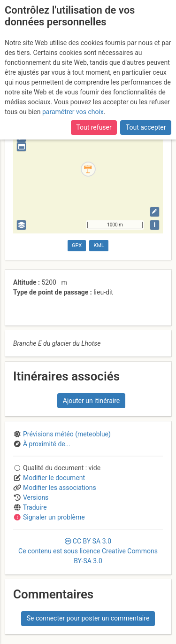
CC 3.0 (88, 551)
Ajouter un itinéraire (91, 401)
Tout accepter (146, 127)
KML (99, 245)
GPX (77, 245)
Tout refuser (94, 127)
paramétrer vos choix (73, 112)
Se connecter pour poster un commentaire (88, 618)
